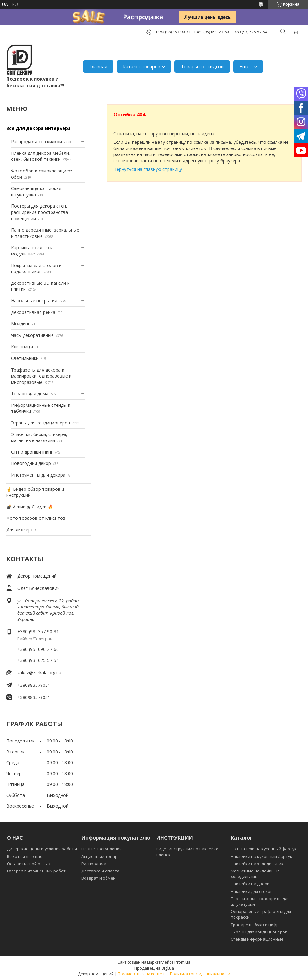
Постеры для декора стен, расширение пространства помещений (39, 212)
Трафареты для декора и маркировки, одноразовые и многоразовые (41, 376)
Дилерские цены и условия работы (42, 849)
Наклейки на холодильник (257, 864)
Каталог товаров (142, 66)
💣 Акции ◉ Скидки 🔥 (30, 507)
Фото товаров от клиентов (36, 518)
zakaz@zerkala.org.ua (39, 672)
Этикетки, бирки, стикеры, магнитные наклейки (39, 437)
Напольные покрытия (34, 301)
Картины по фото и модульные (32, 251)
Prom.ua (182, 962)
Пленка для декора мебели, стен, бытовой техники (41, 156)
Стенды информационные (257, 939)
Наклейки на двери (250, 884)
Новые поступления (102, 849)
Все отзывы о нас (24, 856)
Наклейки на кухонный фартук (261, 856)
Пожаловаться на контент (142, 974)
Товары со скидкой (202, 66)
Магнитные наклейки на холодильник (255, 874)
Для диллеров (21, 530)
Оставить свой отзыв (29, 864)
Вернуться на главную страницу (148, 169)
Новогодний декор (31, 463)
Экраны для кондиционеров (41, 423)
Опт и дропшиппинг (32, 452)
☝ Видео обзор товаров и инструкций (35, 492)
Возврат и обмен (99, 878)
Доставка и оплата (100, 871)
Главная (98, 66)
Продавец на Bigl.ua (154, 968)
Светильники (25, 358)
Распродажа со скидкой (36, 141)
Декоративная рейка (33, 312)
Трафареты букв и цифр (255, 925)
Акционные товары (101, 856)
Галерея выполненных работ (36, 871)
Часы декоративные (32, 335)
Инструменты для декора (38, 475)
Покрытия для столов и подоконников (36, 269)
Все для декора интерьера (38, 128)
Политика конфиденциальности (200, 974)
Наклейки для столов (252, 891)
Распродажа (94, 864)
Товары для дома (30, 393)
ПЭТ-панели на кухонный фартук (264, 849)
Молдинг (20, 324)
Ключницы (22, 347)
